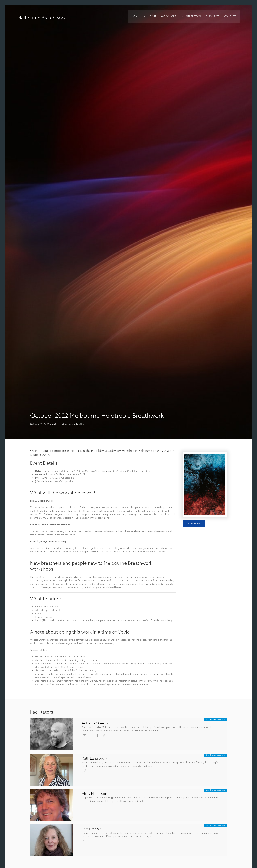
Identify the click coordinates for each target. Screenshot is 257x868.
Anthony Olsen (95, 723)
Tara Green (92, 829)
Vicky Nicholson (96, 794)
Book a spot (194, 524)
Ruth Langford (95, 758)
